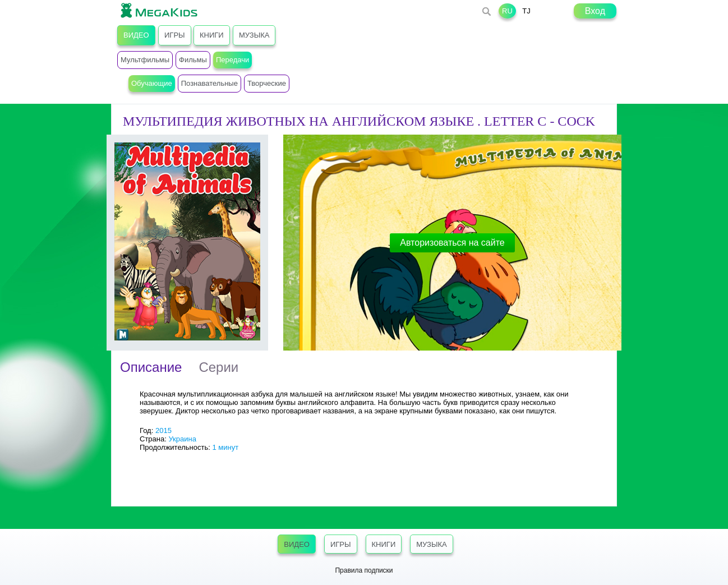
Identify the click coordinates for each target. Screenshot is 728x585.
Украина (182, 439)
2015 (163, 430)
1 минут (225, 447)
